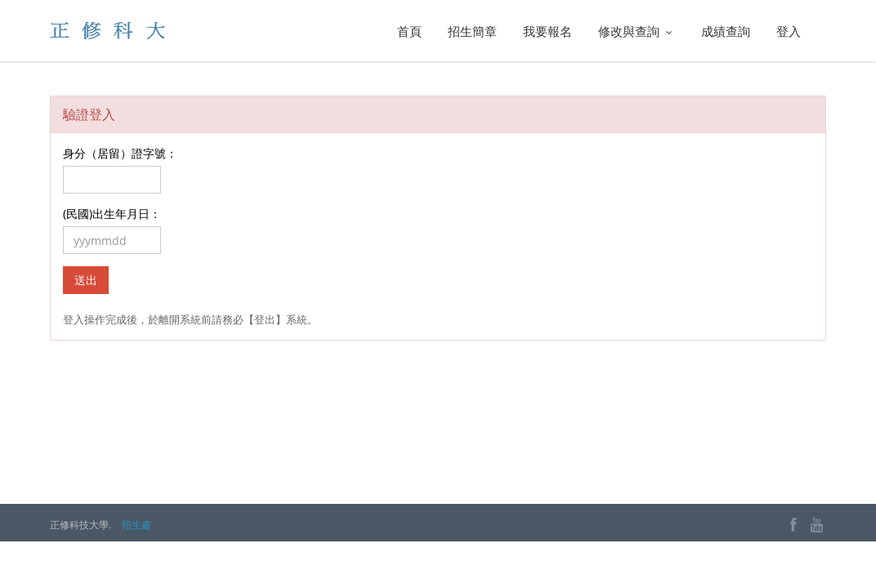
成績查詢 (726, 31)
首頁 (409, 31)
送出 (86, 280)
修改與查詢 (637, 31)
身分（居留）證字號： (120, 153)
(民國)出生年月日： (112, 214)
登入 (789, 31)
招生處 (136, 525)
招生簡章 (472, 31)
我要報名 (547, 31)
